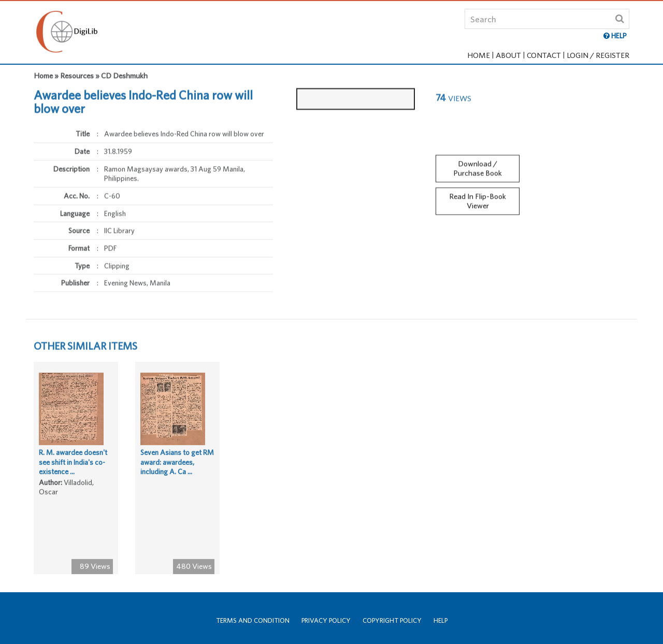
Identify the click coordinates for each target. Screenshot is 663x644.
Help (441, 620)
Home (479, 55)
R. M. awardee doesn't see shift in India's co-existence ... (73, 464)
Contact (544, 55)
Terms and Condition (253, 620)
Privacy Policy (326, 620)
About (508, 55)
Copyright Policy (392, 620)
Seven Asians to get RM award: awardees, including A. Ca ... (177, 464)
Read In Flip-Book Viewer (478, 199)
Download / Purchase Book (478, 166)
